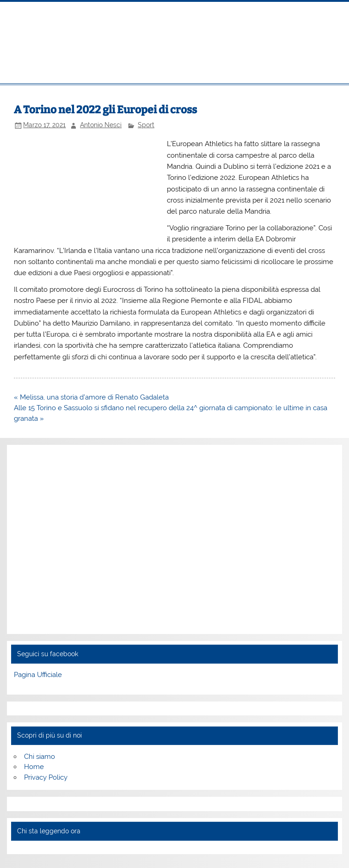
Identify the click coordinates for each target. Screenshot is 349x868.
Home (34, 767)
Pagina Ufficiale (38, 675)
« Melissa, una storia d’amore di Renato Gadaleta (91, 397)
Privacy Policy (46, 777)
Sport (146, 125)
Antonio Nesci (101, 125)
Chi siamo (40, 757)
